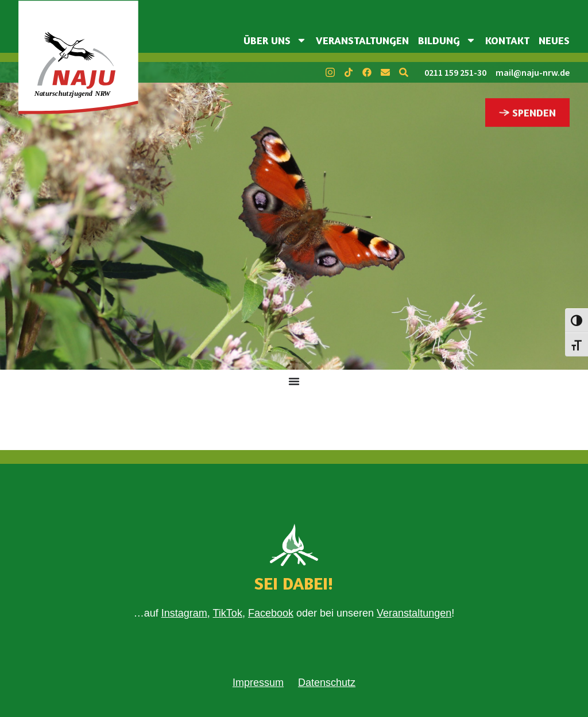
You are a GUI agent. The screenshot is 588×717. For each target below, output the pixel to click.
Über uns (275, 40)
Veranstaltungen (362, 40)
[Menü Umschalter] (294, 381)
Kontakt (507, 40)
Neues (554, 40)
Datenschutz (327, 683)
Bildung (447, 40)
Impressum (258, 683)
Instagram (184, 613)
